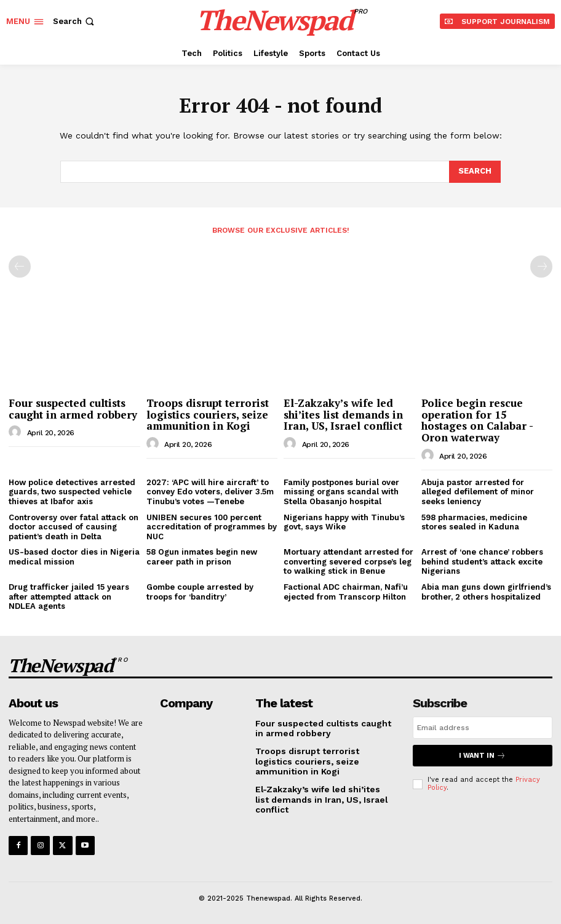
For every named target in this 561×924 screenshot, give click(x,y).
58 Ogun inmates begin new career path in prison (202, 557)
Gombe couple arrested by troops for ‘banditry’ (200, 592)
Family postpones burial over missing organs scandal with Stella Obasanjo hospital (341, 492)
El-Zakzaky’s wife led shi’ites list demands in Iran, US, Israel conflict (343, 414)
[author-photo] (17, 432)
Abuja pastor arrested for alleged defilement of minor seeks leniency (478, 492)
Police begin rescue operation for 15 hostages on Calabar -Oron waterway (477, 420)
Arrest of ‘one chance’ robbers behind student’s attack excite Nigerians (482, 561)
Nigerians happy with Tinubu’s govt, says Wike (344, 522)
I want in (482, 756)
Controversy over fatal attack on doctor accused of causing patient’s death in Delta (74, 527)
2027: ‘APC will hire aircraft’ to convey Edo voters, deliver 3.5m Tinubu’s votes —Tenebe (210, 492)
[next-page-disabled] (541, 267)
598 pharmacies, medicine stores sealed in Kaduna (474, 522)
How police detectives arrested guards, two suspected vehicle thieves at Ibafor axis (72, 492)
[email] (483, 728)
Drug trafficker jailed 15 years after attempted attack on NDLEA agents (69, 597)
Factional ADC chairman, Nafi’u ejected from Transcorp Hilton (346, 592)
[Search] (475, 172)
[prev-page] (20, 267)
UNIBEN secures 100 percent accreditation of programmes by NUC (212, 527)
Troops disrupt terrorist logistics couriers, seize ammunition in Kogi (208, 414)
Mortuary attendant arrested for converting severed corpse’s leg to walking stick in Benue (348, 561)
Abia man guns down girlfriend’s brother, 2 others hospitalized (486, 592)
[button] (75, 21)
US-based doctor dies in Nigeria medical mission (74, 557)
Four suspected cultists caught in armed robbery (73, 409)
